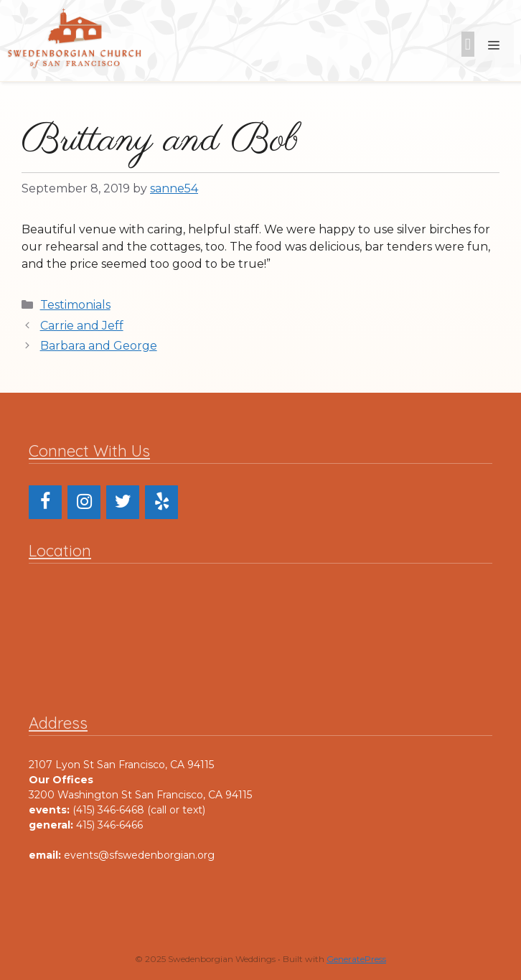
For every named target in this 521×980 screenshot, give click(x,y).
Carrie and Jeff (82, 326)
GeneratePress (356, 959)
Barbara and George (99, 346)
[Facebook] (45, 502)
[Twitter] (123, 502)
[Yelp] (161, 502)
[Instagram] (84, 502)
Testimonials (75, 305)
